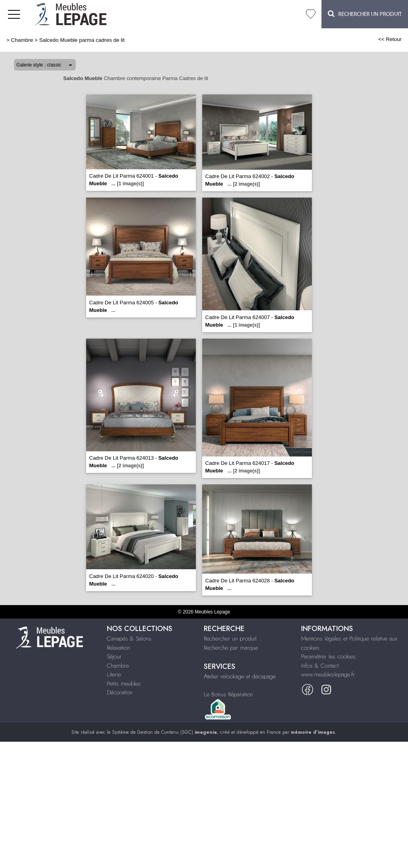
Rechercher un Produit (365, 14)
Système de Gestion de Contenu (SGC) (165, 732)
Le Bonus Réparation (228, 694)
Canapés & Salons (129, 639)
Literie (114, 674)
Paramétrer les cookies (328, 656)
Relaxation (118, 648)
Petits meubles (124, 684)
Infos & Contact (320, 666)
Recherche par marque (231, 648)
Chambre (22, 40)
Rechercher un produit (230, 639)
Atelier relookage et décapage (240, 676)
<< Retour (390, 39)
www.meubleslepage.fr (328, 674)
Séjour (114, 656)
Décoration (120, 692)
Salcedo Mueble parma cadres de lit (82, 40)
